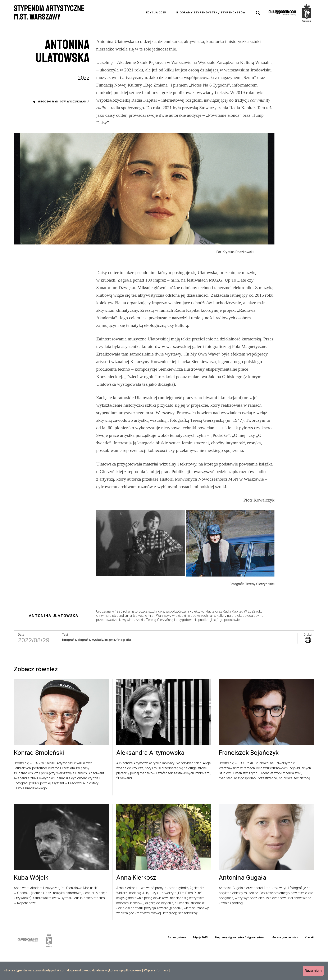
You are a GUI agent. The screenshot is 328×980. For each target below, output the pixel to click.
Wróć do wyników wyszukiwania (64, 102)
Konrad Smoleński (39, 782)
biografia (84, 669)
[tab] (258, 13)
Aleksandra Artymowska (150, 782)
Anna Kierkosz (136, 907)
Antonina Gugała (243, 907)
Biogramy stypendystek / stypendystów (211, 12)
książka (110, 669)
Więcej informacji (156, 970)
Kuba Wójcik (31, 907)
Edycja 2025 (156, 12)
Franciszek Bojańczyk (249, 782)
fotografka (124, 669)
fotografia (69, 669)
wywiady (97, 669)
